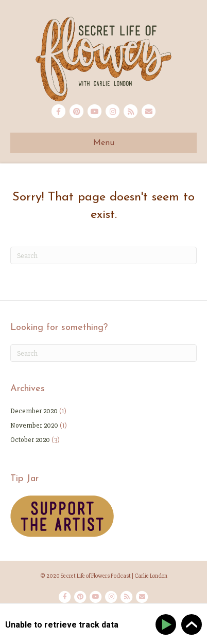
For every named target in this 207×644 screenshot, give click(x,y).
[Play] (168, 625)
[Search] (104, 255)
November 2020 (34, 425)
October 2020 (30, 440)
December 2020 (34, 411)
